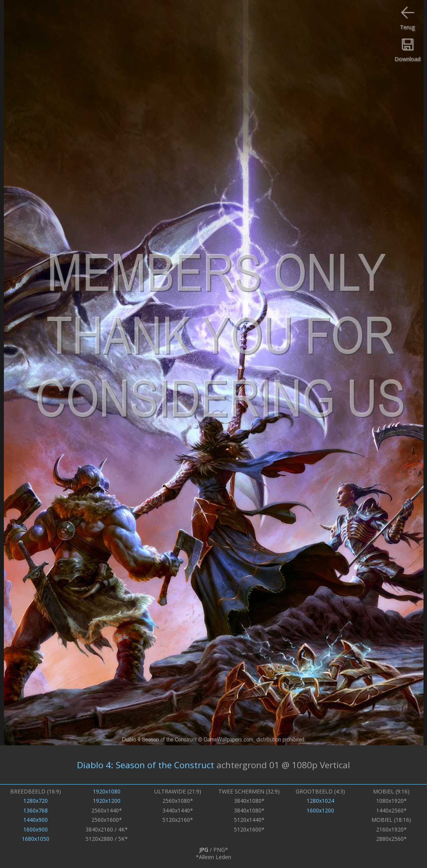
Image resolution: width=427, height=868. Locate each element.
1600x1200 (320, 810)
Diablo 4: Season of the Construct (146, 765)
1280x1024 (320, 801)
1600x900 (36, 829)
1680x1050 (36, 839)
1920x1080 (107, 791)
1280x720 (36, 801)
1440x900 (36, 820)
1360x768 (36, 810)
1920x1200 (107, 801)
